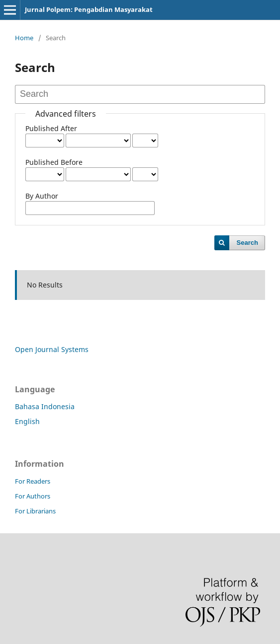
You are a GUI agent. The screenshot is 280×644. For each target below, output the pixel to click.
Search (247, 243)
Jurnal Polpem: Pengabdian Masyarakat (89, 9)
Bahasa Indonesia (45, 406)
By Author (42, 196)
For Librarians (35, 511)
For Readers (33, 481)
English (27, 421)
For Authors (33, 496)
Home (24, 38)
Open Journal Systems (52, 349)
